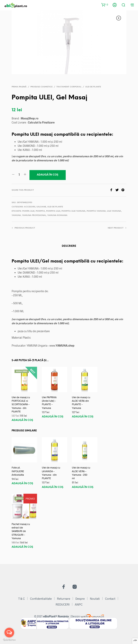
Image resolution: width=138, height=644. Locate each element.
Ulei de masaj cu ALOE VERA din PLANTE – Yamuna (81, 403)
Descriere (69, 246)
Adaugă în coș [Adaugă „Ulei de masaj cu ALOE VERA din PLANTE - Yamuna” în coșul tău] (83, 417)
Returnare (64, 599)
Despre (80, 599)
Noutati (95, 599)
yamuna (16, 215)
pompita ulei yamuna (73, 211)
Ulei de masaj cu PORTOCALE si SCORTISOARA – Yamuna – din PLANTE (21, 404)
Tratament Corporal (69, 87)
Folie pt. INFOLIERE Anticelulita (18, 471)
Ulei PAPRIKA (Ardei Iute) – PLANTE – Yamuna (49, 403)
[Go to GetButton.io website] (9, 640)
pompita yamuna (96, 211)
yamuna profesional (34, 215)
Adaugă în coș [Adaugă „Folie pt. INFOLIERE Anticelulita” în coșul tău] (22, 484)
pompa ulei (28, 211)
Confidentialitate (41, 599)
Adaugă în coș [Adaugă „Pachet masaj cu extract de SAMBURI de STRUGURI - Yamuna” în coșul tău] (22, 547)
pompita (40, 211)
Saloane (41, 207)
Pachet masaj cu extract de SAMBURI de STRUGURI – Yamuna (21, 531)
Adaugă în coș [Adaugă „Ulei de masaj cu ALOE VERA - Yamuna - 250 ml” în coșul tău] (83, 487)
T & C (22, 599)
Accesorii (30, 207)
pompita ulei (53, 211)
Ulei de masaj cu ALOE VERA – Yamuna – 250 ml (81, 473)
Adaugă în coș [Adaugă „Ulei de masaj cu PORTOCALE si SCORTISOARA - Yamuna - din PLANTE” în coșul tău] (22, 420)
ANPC (79, 604)
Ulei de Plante (93, 87)
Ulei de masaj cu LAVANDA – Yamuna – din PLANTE (51, 473)
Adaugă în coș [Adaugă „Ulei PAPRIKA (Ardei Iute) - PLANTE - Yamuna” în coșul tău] (53, 417)
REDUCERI (63, 604)
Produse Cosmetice (41, 87)
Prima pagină (19, 87)
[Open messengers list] (9, 633)
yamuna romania (57, 215)
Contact (110, 599)
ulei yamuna (114, 211)
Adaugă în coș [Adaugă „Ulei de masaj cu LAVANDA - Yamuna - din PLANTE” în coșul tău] (53, 487)
